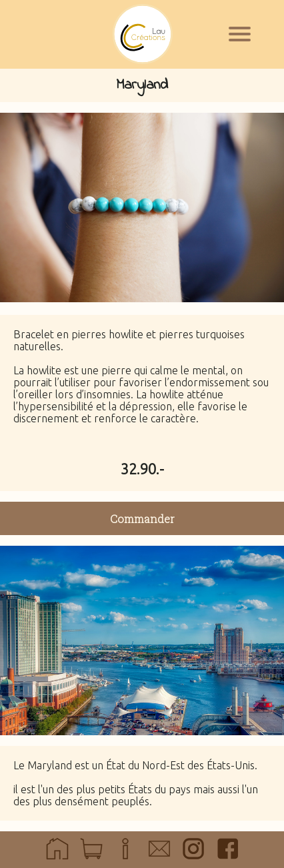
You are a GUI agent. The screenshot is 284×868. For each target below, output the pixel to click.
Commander (142, 519)
